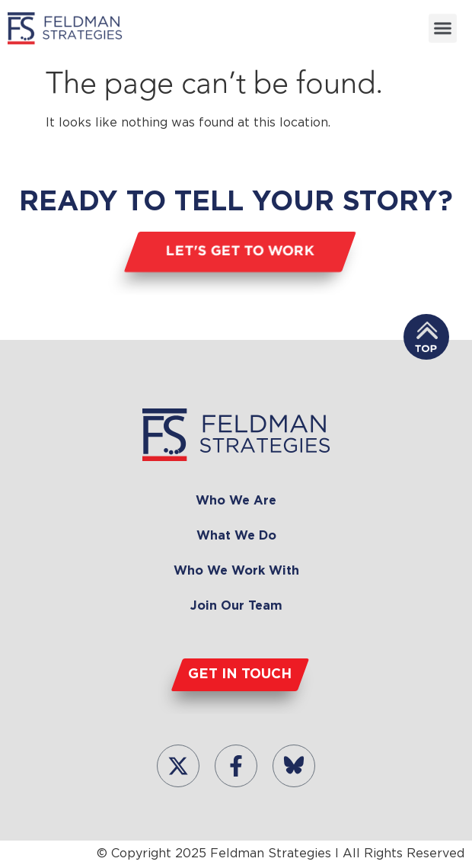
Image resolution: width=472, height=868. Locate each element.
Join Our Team (236, 606)
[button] (443, 27)
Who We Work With (236, 571)
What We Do (236, 536)
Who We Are (236, 501)
